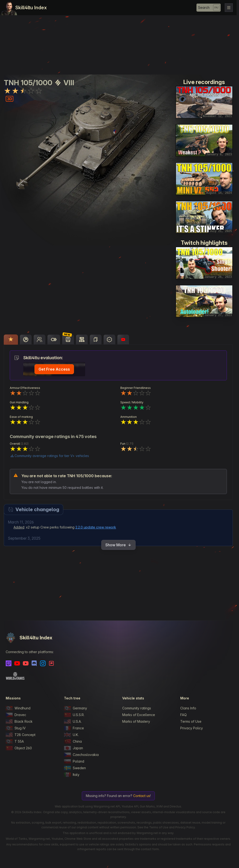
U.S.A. (73, 722)
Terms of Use (191, 721)
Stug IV (16, 728)
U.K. (71, 735)
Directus (175, 806)
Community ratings (137, 708)
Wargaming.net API (107, 806)
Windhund (18, 708)
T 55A (15, 741)
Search (204, 7)
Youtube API (130, 806)
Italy (72, 775)
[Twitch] (9, 663)
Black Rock (19, 722)
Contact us (142, 796)
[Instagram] (43, 663)
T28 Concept (21, 735)
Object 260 (19, 748)
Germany (76, 708)
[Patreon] (51, 663)
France (74, 728)
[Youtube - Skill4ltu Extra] (26, 663)
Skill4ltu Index (31, 8)
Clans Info (188, 708)
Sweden (75, 768)
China (73, 741)
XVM (159, 806)
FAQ (183, 715)
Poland (74, 761)
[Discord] (34, 663)
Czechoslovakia (81, 755)
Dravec (16, 715)
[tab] (11, 340)
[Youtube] (17, 663)
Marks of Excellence (139, 715)
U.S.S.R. (74, 715)
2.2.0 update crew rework (96, 527)
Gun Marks (147, 806)
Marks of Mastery (136, 721)
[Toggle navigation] (229, 8)
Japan (73, 748)
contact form (150, 849)
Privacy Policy (192, 728)
